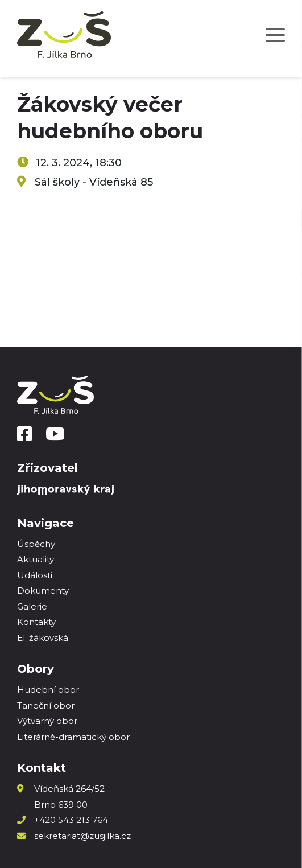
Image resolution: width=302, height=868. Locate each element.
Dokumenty (43, 591)
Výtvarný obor (47, 721)
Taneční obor (46, 705)
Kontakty (36, 622)
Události (35, 575)
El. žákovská (43, 638)
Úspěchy (36, 544)
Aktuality (36, 559)
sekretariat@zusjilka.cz (82, 836)
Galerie (32, 606)
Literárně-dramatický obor (73, 737)
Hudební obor (48, 690)
